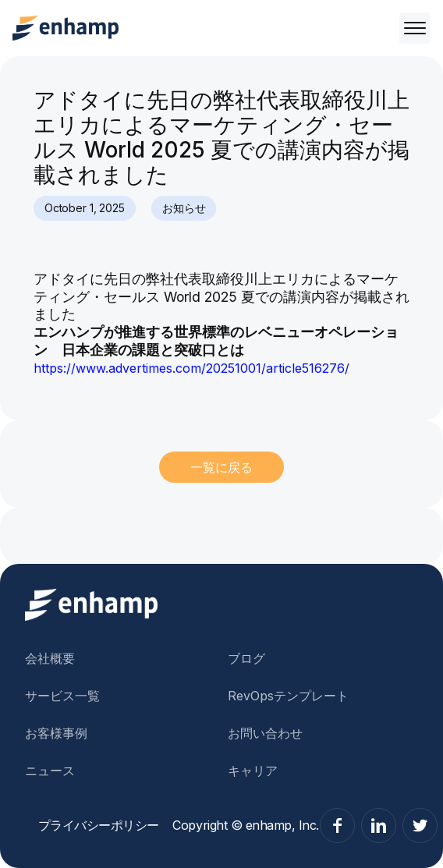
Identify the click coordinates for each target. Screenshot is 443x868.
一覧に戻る (221, 467)
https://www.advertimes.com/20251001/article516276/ (191, 368)
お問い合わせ (265, 733)
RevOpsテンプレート (288, 696)
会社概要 (50, 658)
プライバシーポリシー (99, 825)
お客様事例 (56, 733)
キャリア (253, 771)
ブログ (246, 658)
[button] (412, 28)
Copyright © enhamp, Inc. (245, 825)
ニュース (50, 771)
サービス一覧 (62, 696)
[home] (66, 28)
